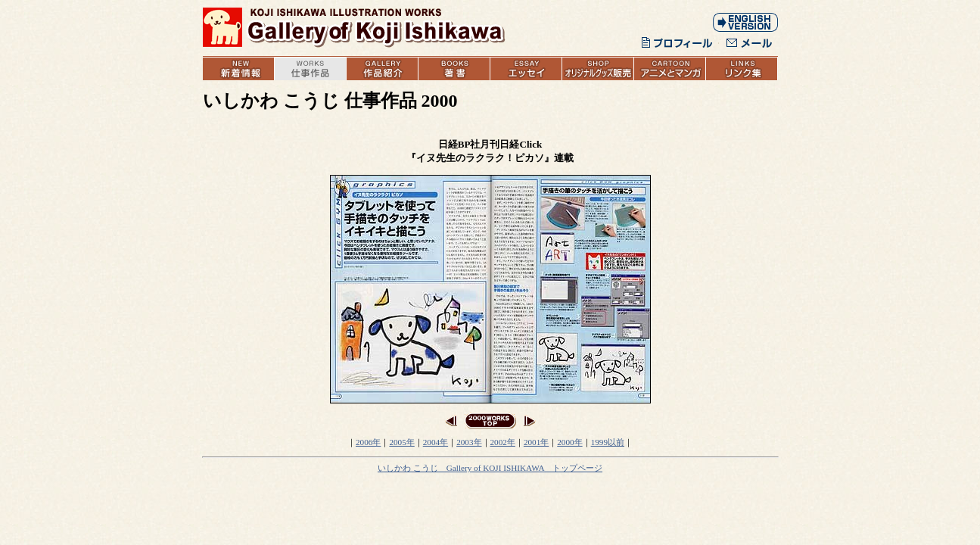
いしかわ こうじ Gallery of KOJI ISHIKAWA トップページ (490, 468)
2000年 (569, 442)
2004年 (436, 442)
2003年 (469, 442)
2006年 (368, 442)
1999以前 (608, 442)
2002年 (503, 442)
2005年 (401, 442)
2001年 (536, 442)
